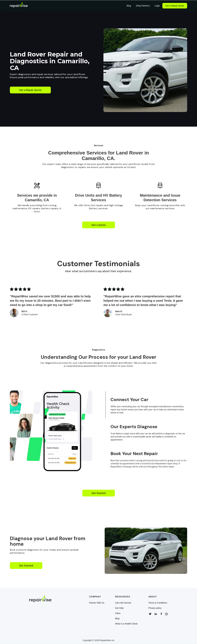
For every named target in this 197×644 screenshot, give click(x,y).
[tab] (154, 405)
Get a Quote (99, 225)
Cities (118, 613)
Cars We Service (123, 603)
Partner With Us (97, 603)
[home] (19, 6)
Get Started (99, 493)
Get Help (119, 608)
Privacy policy (155, 608)
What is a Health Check (126, 624)
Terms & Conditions (158, 603)
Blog (117, 618)
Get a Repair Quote (175, 6)
